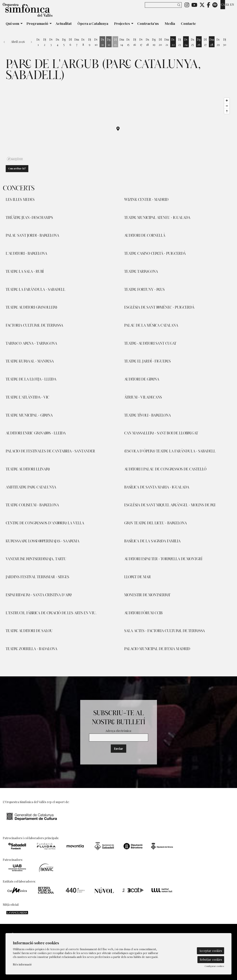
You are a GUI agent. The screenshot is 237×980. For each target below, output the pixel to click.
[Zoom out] (227, 106)
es (227, 5)
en (232, 5)
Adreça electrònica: (118, 731)
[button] (179, 5)
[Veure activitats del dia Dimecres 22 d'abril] (173, 42)
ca (223, 5)
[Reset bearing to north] (227, 111)
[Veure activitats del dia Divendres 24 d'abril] (186, 42)
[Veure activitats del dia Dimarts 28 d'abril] (212, 42)
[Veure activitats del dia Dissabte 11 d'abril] (102, 42)
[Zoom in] (227, 101)
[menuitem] (187, 5)
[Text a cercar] (163, 5)
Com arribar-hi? (17, 168)
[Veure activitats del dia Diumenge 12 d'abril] (109, 42)
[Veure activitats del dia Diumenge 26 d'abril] (199, 42)
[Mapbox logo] (15, 159)
